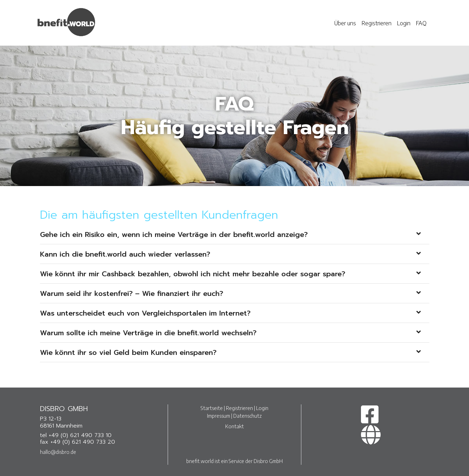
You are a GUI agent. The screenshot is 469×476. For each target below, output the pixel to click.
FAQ (421, 23)
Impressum (219, 416)
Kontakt (234, 426)
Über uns (345, 23)
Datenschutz (247, 416)
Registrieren (377, 23)
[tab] (235, 234)
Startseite (212, 408)
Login (404, 23)
